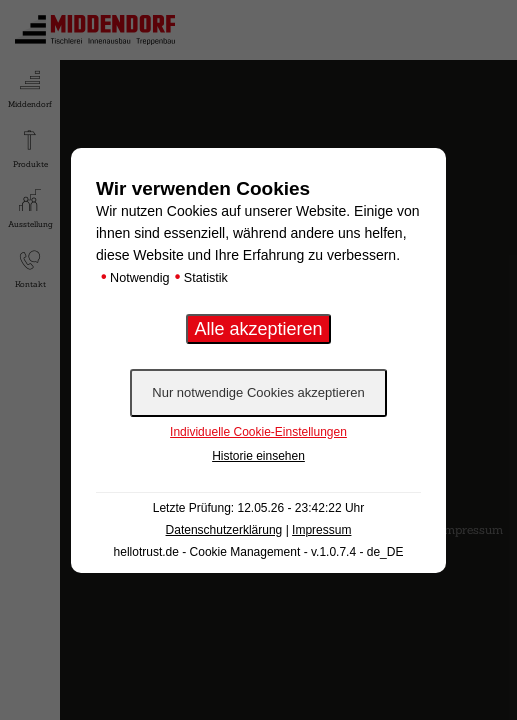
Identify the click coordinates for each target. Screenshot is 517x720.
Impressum (321, 530)
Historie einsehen (258, 456)
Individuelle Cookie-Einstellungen (258, 432)
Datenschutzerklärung (224, 530)
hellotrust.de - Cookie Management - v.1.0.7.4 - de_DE (259, 552)
